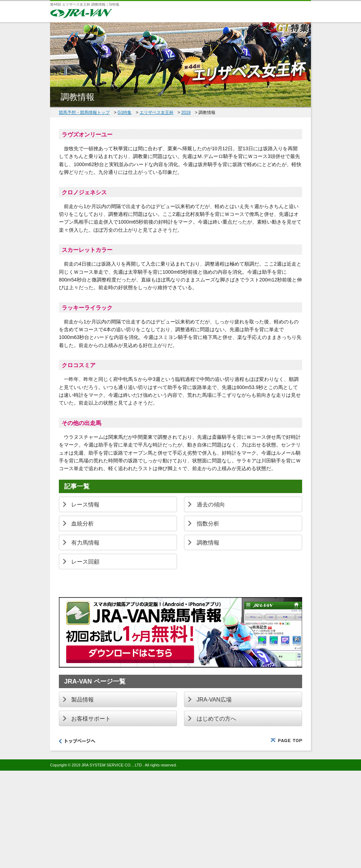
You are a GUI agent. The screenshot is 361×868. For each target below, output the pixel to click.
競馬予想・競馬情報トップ (84, 113)
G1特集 (124, 113)
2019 (186, 113)
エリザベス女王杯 (157, 113)
